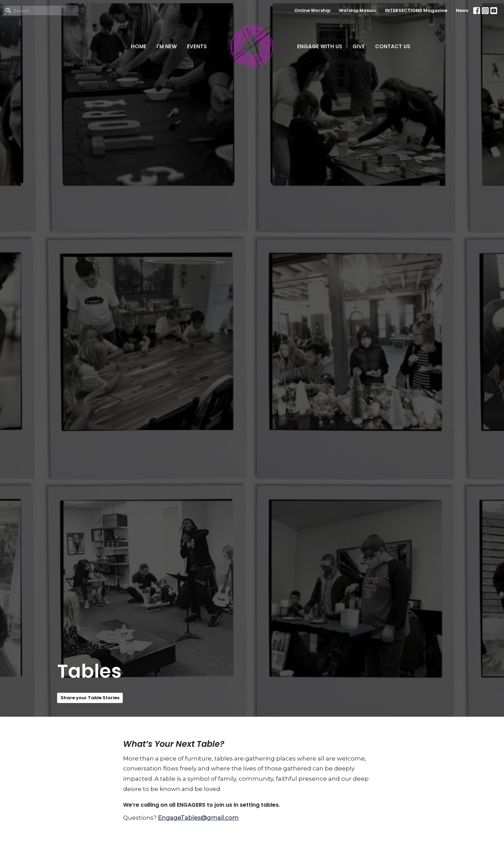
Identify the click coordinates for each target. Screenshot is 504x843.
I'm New (167, 46)
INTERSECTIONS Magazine (416, 10)
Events (197, 46)
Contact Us (393, 46)
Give (359, 46)
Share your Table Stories (90, 698)
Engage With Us (320, 46)
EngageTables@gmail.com (198, 818)
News (462, 10)
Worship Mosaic (358, 10)
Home (139, 46)
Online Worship (312, 10)
